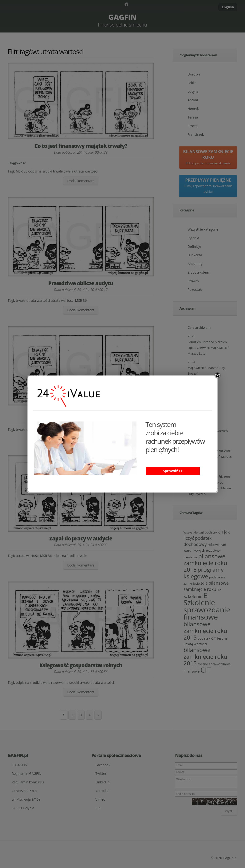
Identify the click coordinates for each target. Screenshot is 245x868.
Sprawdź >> (173, 471)
